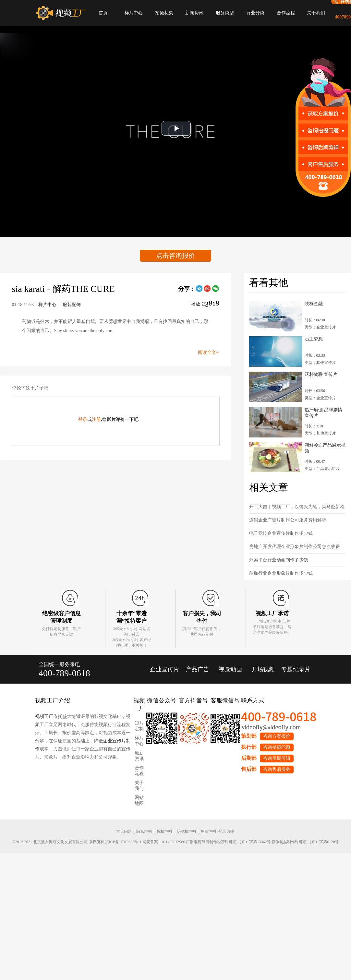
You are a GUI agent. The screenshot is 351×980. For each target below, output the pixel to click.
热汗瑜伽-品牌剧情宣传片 (324, 413)
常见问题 (124, 831)
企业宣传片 (164, 669)
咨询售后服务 (277, 769)
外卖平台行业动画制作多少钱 (279, 560)
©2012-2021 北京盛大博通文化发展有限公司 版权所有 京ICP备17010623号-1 (77, 842)
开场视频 (263, 669)
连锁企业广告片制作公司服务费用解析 (288, 520)
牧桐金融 (314, 304)
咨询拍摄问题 (277, 747)
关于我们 (316, 13)
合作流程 (286, 13)
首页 (103, 13)
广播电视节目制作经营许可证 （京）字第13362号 (228, 842)
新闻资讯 (194, 13)
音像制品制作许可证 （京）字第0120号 (305, 842)
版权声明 (164, 831)
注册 (96, 419)
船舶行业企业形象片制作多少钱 (281, 573)
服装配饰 (72, 305)
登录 (83, 419)
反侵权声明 (186, 831)
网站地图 (139, 801)
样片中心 (134, 13)
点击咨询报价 (175, 256)
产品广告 (198, 669)
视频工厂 (44, 717)
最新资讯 (139, 756)
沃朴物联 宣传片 (321, 374)
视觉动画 (230, 669)
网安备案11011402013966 (164, 842)
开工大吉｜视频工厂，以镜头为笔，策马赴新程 (297, 507)
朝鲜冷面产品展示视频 (325, 448)
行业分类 (255, 13)
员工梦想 (314, 339)
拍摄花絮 (164, 13)
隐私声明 (144, 831)
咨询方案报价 (277, 736)
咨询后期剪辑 (277, 758)
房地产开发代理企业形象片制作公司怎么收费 (295, 547)
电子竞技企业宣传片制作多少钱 (281, 533)
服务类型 (225, 13)
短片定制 (139, 726)
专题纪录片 (296, 669)
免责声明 (208, 831)
